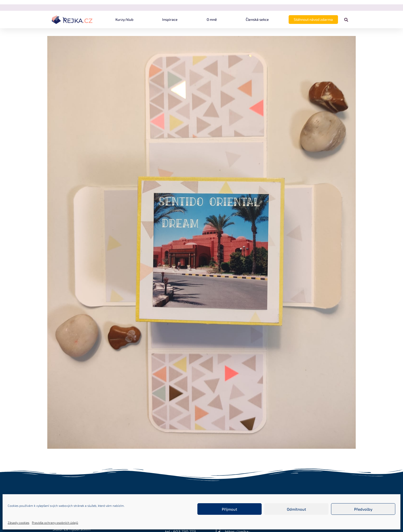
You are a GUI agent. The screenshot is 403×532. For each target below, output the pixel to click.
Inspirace (170, 19)
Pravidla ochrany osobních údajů (55, 522)
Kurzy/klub (124, 19)
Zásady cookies (19, 522)
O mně (212, 19)
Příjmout (230, 509)
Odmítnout (296, 509)
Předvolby (363, 509)
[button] (346, 20)
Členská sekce (257, 19)
